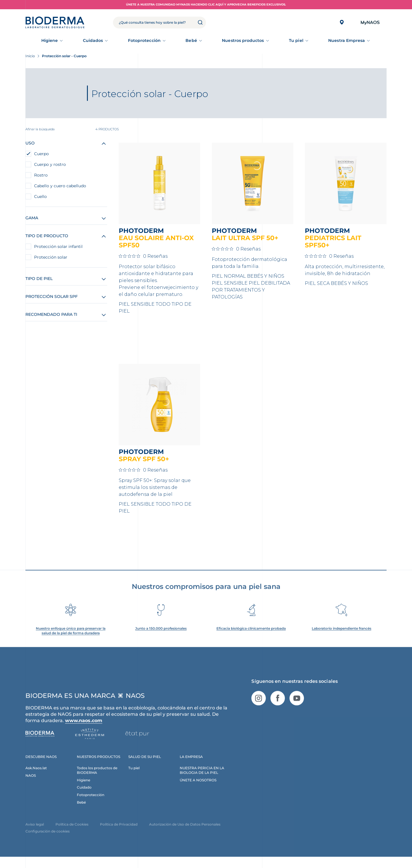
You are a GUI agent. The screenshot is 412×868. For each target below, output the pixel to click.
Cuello (40, 196)
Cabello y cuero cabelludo (60, 186)
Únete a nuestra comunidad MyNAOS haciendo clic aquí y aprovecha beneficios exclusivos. (206, 4)
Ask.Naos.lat (36, 776)
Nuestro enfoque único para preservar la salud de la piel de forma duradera (71, 639)
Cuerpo (41, 154)
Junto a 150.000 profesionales (161, 637)
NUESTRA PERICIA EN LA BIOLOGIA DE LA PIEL (202, 779)
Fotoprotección (144, 40)
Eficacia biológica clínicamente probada (251, 637)
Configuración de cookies (48, 840)
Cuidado (84, 796)
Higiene (50, 40)
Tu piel (296, 40)
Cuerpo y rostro (50, 164)
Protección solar (51, 257)
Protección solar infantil (58, 246)
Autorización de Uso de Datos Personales (185, 833)
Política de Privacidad (119, 833)
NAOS (31, 784)
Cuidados (93, 40)
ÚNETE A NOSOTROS (198, 788)
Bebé (191, 40)
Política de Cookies (72, 833)
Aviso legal (35, 833)
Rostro (41, 175)
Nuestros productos (243, 40)
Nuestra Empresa (347, 40)
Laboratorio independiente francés (342, 637)
